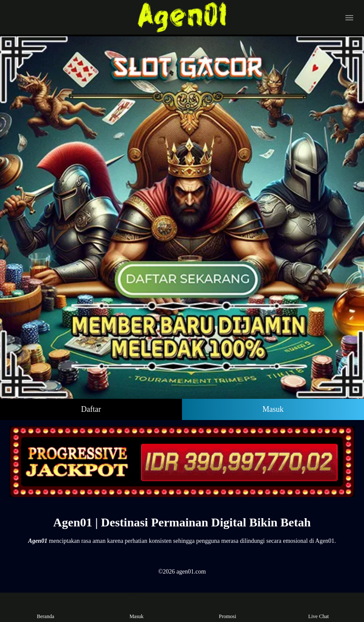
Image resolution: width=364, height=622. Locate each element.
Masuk (273, 409)
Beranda (45, 609)
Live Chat (319, 609)
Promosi (227, 609)
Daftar (91, 409)
